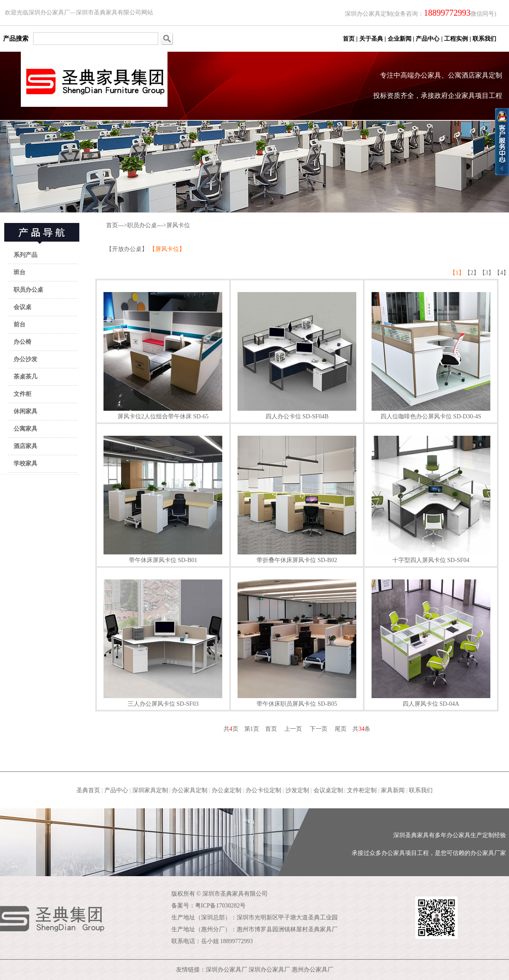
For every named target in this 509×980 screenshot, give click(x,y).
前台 (20, 324)
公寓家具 (25, 429)
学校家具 (25, 464)
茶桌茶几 (25, 377)
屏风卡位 (178, 225)
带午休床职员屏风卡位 (286, 704)
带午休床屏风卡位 (153, 560)
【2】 (472, 273)
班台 (20, 272)
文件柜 (22, 394)
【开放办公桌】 (128, 249)
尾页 (341, 729)
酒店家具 (25, 446)
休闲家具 (25, 411)
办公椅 (22, 342)
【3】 (487, 273)
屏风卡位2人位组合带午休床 (155, 416)
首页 (112, 225)
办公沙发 (25, 359)
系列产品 (25, 255)
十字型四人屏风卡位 (419, 560)
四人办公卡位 (283, 416)
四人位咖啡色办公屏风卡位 (416, 416)
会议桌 (22, 307)
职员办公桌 (28, 290)
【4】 (502, 273)
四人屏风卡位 (420, 704)
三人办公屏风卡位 (151, 704)
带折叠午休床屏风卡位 (286, 560)
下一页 (319, 729)
